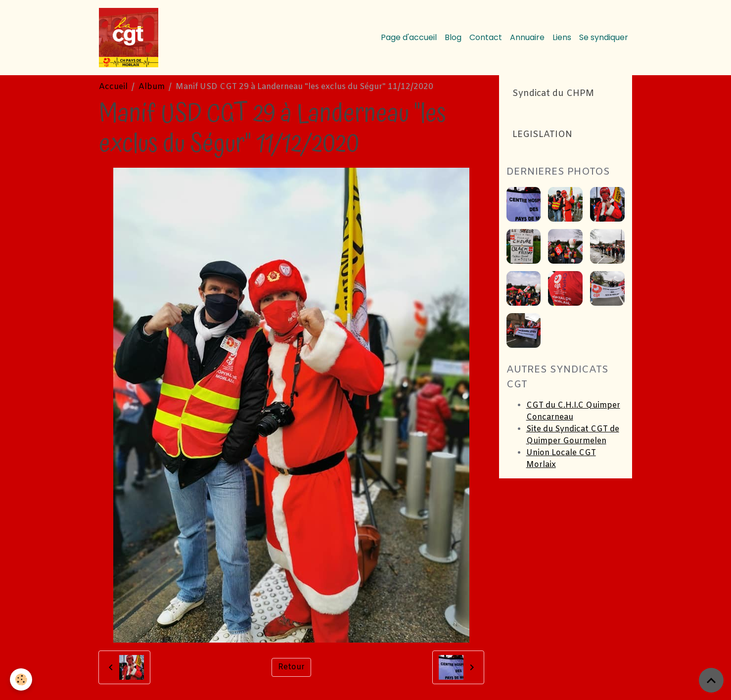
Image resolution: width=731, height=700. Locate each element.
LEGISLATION (542, 135)
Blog (453, 37)
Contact (486, 37)
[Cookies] (21, 679)
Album (152, 87)
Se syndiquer (604, 37)
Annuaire (527, 37)
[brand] (131, 38)
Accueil (113, 87)
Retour (291, 667)
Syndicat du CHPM (553, 94)
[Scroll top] (711, 680)
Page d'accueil (409, 37)
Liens (562, 37)
